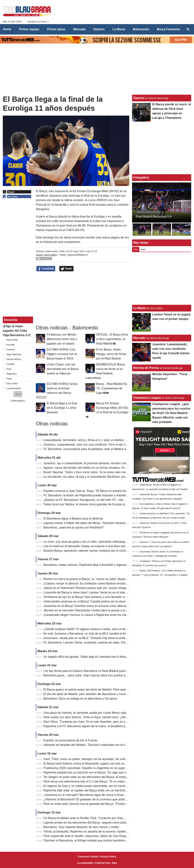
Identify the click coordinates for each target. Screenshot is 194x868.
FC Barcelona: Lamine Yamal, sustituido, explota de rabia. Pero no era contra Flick (98, 643)
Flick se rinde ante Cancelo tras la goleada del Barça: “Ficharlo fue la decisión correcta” (101, 804)
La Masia (140, 308)
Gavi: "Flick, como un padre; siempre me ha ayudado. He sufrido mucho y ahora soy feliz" (103, 759)
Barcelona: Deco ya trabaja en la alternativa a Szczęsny (80, 699)
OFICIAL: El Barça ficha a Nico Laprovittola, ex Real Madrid (112, 339)
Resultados (18, 401)
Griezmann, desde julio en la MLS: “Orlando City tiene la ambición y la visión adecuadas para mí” (108, 638)
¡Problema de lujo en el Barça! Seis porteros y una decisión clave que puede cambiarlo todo (104, 597)
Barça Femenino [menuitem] (168, 29)
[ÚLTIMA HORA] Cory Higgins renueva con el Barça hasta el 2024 (62, 354)
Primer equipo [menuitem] (29, 29)
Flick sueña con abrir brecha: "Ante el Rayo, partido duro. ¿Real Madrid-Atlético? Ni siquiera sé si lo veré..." (115, 717)
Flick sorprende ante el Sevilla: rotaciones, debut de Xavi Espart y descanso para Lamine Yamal (107, 836)
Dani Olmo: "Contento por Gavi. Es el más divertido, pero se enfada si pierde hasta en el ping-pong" (110, 722)
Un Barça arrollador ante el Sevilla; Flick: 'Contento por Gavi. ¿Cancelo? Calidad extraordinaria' (107, 818)
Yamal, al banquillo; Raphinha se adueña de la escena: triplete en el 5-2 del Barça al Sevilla (104, 831)
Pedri (9, 379)
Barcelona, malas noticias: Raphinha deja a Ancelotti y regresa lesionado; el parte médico (103, 565)
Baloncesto (52, 251)
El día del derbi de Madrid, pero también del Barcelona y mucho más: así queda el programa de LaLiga (112, 694)
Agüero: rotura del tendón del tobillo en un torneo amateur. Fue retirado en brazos (97, 468)
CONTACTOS (103, 863)
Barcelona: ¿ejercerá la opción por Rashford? (74, 527)
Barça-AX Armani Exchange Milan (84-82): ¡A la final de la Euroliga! (112, 408)
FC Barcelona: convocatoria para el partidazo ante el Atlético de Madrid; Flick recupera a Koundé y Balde (113, 449)
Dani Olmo (12, 383)
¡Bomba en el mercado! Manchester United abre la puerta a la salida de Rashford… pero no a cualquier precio (116, 610)
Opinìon (139, 98)
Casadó (11, 364)
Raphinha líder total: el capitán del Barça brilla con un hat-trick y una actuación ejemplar (102, 790)
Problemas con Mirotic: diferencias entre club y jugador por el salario (62, 339)
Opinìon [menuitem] (99, 29)
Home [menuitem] (7, 29)
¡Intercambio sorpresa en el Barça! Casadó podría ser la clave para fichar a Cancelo (99, 601)
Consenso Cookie (88, 857)
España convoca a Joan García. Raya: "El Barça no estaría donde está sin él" (95, 491)
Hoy (136, 249)
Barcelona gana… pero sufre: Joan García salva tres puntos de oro (88, 675)
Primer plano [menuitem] (56, 29)
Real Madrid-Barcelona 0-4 (154, 217)
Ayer (143, 249)
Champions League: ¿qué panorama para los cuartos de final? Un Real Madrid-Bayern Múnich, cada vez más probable (171, 413)
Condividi (46, 269)
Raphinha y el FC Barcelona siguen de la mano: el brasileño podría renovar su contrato (101, 726)
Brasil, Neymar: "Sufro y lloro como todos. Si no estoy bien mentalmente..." (93, 472)
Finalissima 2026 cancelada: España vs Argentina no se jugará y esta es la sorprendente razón (106, 768)
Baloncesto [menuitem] (141, 29)
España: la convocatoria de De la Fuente (70, 740)
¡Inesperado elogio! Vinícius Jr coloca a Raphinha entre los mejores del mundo (96, 615)
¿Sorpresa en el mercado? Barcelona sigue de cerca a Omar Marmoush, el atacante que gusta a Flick (111, 795)
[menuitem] (188, 29)
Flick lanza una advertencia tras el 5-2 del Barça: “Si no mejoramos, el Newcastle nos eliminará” (107, 781)
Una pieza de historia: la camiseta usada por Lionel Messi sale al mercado (93, 713)
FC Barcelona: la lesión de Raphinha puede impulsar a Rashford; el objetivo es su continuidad (106, 495)
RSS (114, 863)
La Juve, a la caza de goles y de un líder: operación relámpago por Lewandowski (97, 542)
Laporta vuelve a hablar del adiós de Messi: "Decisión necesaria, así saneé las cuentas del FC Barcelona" (114, 523)
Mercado (139, 338)
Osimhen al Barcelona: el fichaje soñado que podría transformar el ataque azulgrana (99, 840)
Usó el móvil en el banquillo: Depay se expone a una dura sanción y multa (92, 546)
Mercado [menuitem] (79, 29)
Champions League (147, 398)
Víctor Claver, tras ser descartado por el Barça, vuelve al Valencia (63, 369)
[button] (18, 394)
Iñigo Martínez (14, 354)
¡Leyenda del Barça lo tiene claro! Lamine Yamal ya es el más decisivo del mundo (97, 592)
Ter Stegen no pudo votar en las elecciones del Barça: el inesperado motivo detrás (98, 777)
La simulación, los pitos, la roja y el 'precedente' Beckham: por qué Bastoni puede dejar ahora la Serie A (112, 477)
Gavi (9, 369)
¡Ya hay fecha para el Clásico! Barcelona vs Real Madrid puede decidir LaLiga (95, 671)
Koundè (11, 345)
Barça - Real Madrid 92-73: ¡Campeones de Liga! (112, 388)
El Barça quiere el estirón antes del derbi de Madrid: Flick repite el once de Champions (101, 690)
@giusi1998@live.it (78, 255)
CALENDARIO (85, 863)
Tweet (67, 269)
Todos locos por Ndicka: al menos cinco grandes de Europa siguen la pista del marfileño (101, 504)
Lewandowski (14, 388)
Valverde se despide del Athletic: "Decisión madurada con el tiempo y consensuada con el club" (107, 745)
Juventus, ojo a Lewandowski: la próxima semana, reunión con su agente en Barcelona (101, 463)
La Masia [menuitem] (119, 29)
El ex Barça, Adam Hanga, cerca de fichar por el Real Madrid (111, 354)
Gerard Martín (14, 359)
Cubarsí (11, 349)
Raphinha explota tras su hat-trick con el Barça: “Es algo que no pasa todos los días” (99, 772)
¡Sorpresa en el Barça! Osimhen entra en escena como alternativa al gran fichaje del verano (104, 606)
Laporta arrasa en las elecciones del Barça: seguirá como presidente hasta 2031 (97, 823)
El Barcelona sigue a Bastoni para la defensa (73, 519)
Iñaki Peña (12, 340)
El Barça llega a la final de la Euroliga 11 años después (62, 408)
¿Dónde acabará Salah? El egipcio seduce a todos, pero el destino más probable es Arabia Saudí (108, 629)
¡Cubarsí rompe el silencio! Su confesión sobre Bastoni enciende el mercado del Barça (101, 583)
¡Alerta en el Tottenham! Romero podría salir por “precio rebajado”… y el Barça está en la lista (106, 588)
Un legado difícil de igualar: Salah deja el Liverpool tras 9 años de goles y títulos (96, 657)
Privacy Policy (108, 857)
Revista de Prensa (146, 368)
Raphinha (12, 374)
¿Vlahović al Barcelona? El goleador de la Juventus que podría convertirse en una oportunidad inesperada (114, 799)
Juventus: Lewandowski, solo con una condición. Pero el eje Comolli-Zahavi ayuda (98, 445)
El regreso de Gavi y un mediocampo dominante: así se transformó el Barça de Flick (99, 786)
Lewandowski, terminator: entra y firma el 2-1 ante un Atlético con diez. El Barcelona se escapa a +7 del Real (116, 440)
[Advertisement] (83, 298)
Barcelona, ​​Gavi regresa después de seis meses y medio (81, 827)
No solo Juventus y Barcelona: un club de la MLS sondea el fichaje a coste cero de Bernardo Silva (108, 634)
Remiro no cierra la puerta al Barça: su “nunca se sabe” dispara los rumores (94, 579)
